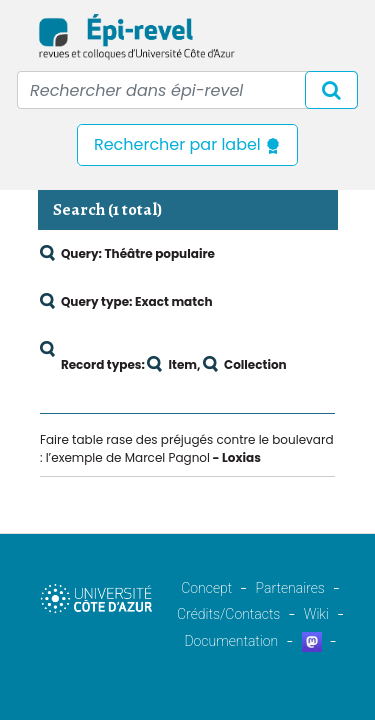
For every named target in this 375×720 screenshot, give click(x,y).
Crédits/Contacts (228, 614)
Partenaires (290, 588)
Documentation (231, 641)
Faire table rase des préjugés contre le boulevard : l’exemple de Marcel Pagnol (187, 448)
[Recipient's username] (187, 90)
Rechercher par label (187, 144)
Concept (206, 588)
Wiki (316, 614)
